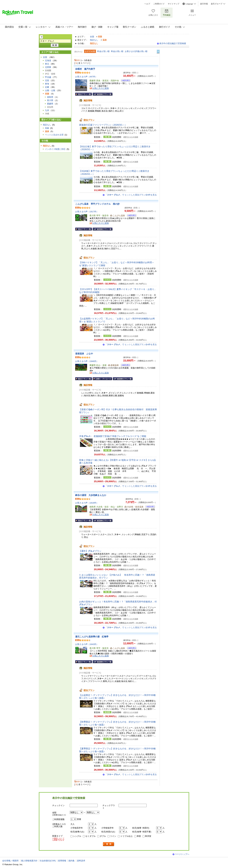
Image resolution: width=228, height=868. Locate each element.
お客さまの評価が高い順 (136, 51)
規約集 (71, 861)
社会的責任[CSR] (48, 861)
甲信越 (48, 77)
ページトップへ (182, 854)
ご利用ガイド (159, 4)
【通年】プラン (90, 551)
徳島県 (50, 97)
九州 (47, 110)
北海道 (48, 61)
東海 (47, 84)
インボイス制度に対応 (55, 149)
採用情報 (62, 861)
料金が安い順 (103, 51)
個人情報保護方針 (29, 861)
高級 (47, 128)
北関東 (48, 67)
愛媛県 (50, 104)
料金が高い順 (117, 51)
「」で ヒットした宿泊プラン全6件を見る (131, 774)
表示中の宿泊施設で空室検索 (173, 43)
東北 (47, 64)
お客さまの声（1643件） (87, 644)
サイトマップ (174, 4)
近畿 (47, 87)
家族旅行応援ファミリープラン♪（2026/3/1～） (103, 125)
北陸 (47, 80)
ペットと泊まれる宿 (54, 135)
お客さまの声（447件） (86, 77)
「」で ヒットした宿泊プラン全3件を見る (131, 486)
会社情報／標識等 (10, 861)
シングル (77, 836)
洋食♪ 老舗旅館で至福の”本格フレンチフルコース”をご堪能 (113, 436)
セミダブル (90, 836)
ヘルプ (147, 4)
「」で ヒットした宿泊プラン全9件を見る (131, 195)
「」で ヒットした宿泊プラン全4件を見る (131, 344)
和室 (139, 836)
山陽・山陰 (50, 90)
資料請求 (81, 861)
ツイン (113, 836)
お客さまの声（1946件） (87, 361)
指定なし (94, 40)
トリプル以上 (127, 836)
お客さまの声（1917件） (87, 212)
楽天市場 (204, 4)
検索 (109, 844)
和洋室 (148, 836)
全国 (92, 37)
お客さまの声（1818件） (87, 503)
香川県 (50, 100)
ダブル (103, 836)
